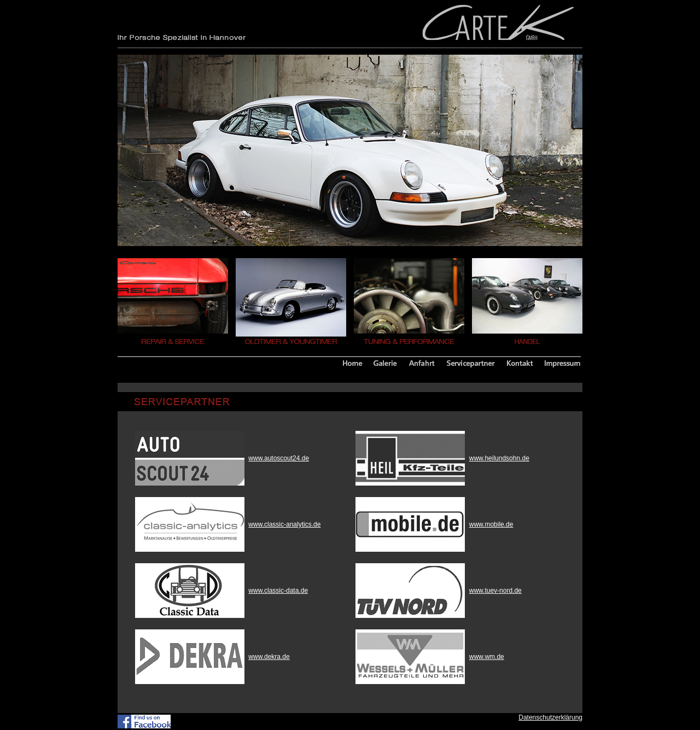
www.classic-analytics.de (284, 524)
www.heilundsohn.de (499, 458)
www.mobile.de (491, 524)
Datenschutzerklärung (550, 717)
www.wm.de (487, 657)
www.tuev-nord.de (495, 591)
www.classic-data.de (278, 591)
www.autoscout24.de (279, 458)
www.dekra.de (269, 657)
